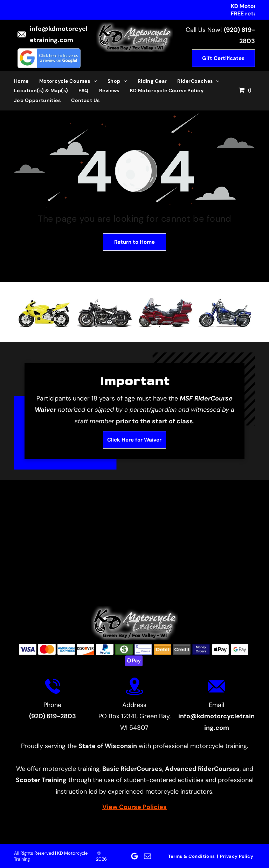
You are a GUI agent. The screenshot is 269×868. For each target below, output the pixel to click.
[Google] (134, 856)
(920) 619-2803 (53, 716)
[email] (147, 856)
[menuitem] (27, 81)
